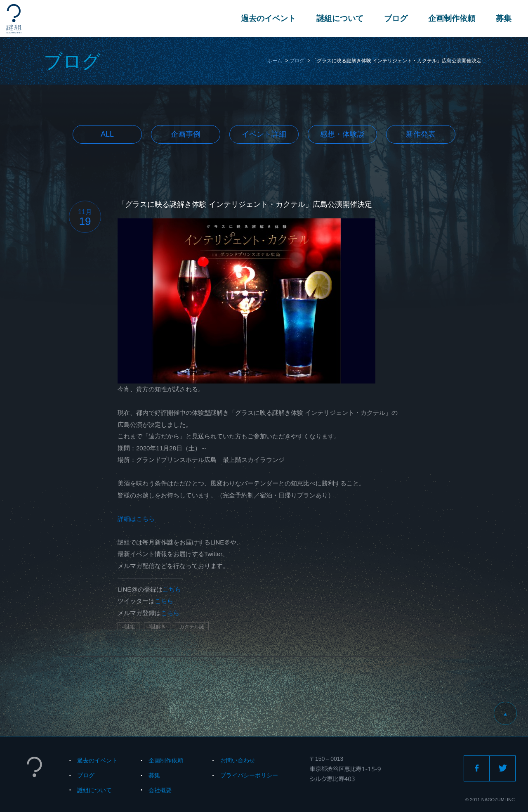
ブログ (396, 18)
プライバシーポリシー (249, 775)
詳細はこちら (136, 519)
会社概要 (160, 790)
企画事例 (186, 134)
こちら (172, 589)
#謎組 (128, 627)
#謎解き (157, 627)
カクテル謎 (192, 627)
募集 (504, 18)
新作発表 (421, 134)
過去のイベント (268, 18)
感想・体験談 (342, 134)
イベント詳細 (264, 134)
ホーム (275, 61)
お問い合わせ (238, 760)
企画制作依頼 (452, 18)
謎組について (340, 18)
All (107, 134)
